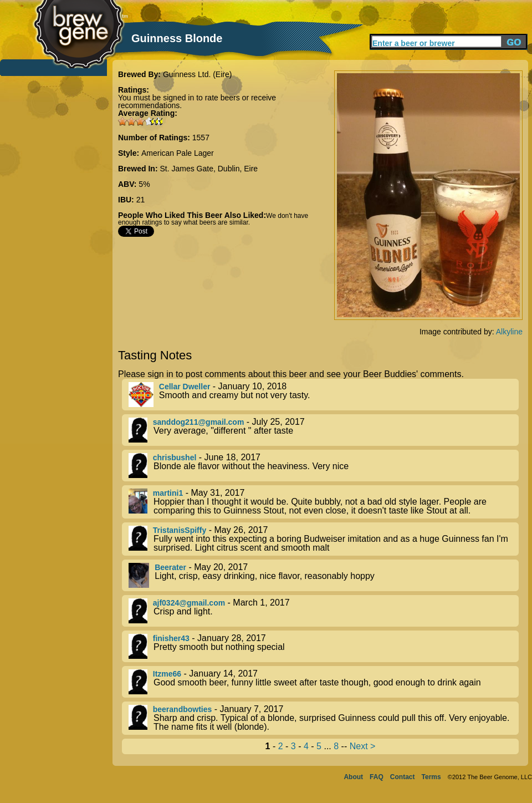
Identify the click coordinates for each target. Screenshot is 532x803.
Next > (363, 746)
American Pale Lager (178, 153)
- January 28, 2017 (324, 646)
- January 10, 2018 (324, 395)
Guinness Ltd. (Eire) (198, 74)
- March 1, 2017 (324, 611)
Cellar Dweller (185, 387)
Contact (403, 777)
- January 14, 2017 (324, 682)
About (353, 777)
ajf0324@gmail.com (189, 603)
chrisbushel (175, 458)
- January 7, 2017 (324, 718)
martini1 (168, 493)
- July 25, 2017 (324, 430)
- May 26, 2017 (324, 539)
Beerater (170, 567)
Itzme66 (167, 674)
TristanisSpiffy (180, 530)
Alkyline (509, 332)
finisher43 (171, 638)
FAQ (377, 777)
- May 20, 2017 (324, 575)
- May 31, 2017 (324, 502)
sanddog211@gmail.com (199, 422)
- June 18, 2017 (324, 466)
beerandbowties (183, 709)
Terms (431, 777)
